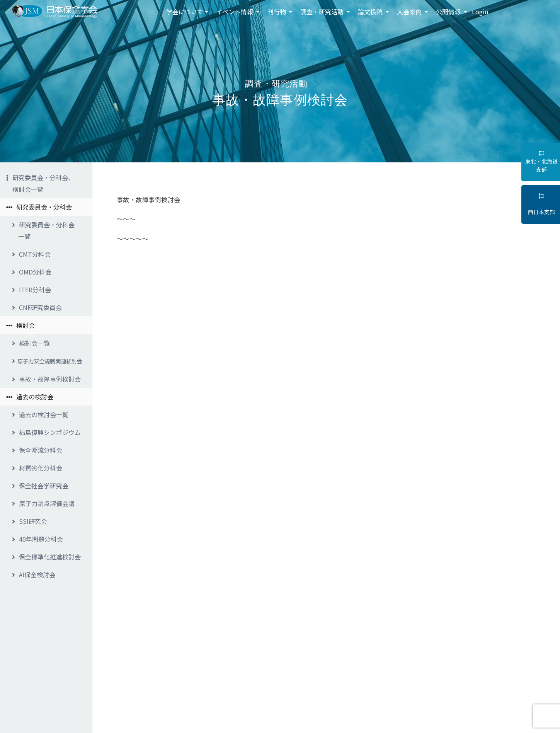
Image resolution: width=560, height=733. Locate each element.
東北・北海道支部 (541, 162)
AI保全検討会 (34, 574)
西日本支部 (541, 205)
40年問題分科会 (37, 539)
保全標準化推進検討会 (46, 557)
